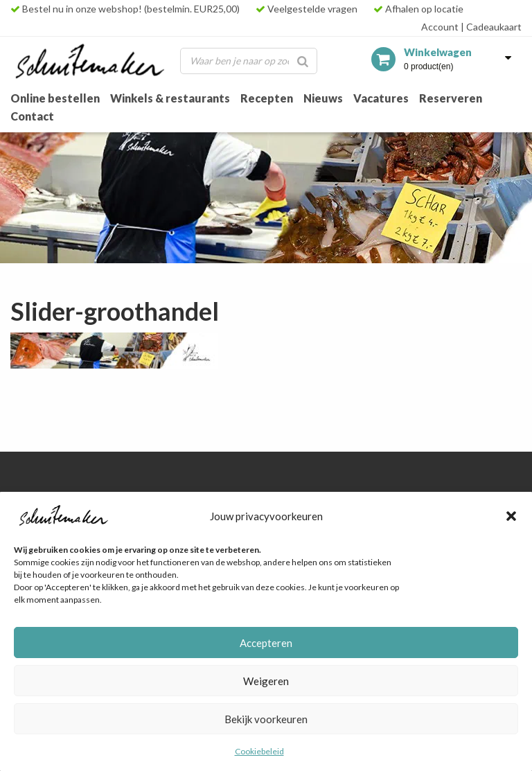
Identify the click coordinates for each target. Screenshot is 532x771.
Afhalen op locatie (418, 9)
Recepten (267, 98)
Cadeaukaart (491, 27)
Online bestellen (55, 98)
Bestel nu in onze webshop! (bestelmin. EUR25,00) (125, 9)
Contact (32, 116)
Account (440, 27)
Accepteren (266, 643)
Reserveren (451, 98)
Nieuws (323, 98)
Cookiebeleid (259, 751)
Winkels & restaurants (170, 98)
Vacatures (381, 98)
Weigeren (266, 681)
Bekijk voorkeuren (266, 719)
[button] (511, 516)
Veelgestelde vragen (307, 9)
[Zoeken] (303, 61)
